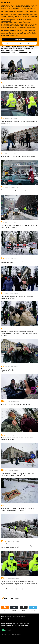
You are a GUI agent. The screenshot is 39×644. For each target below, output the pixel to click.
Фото (3, 589)
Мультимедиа (9, 589)
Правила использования (19, 617)
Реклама (3, 625)
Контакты (9, 617)
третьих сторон (28, 11)
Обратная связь (10, 625)
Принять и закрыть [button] (19, 39)
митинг (33, 589)
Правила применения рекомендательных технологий (15, 623)
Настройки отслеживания (21, 625)
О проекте (4, 617)
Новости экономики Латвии (29, 603)
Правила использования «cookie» (10, 621)
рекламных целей (6, 21)
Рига (15, 589)
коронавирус (27, 589)
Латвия (17, 603)
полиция (20, 589)
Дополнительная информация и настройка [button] (19, 43)
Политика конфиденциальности (9, 619)
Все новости (5, 603)
